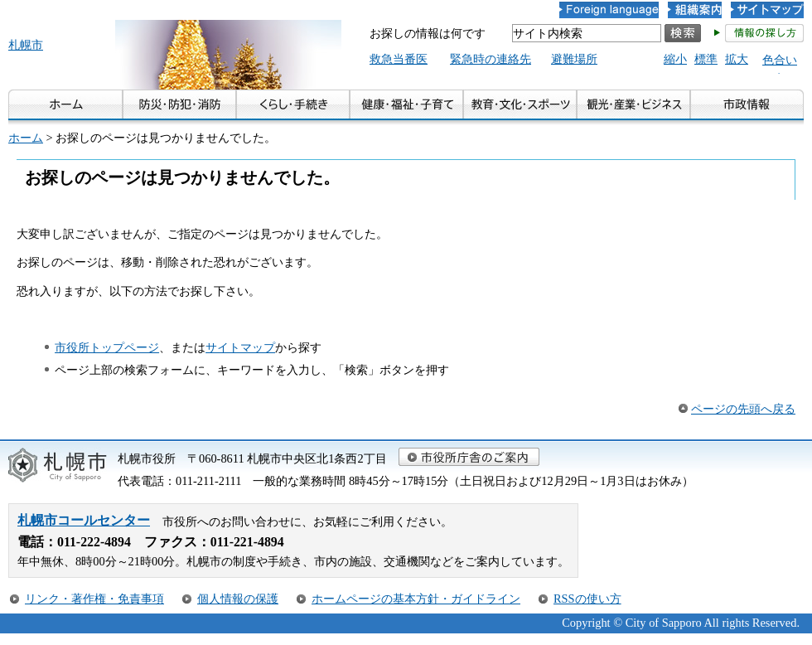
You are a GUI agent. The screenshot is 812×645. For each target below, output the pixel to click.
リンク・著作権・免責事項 (94, 599)
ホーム (26, 138)
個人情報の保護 (238, 599)
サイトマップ (240, 347)
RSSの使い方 (587, 599)
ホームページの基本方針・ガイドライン (416, 599)
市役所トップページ (107, 347)
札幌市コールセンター (84, 520)
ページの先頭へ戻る (743, 409)
